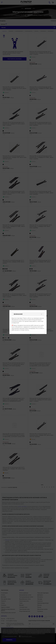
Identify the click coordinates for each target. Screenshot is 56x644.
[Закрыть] (42, 314)
